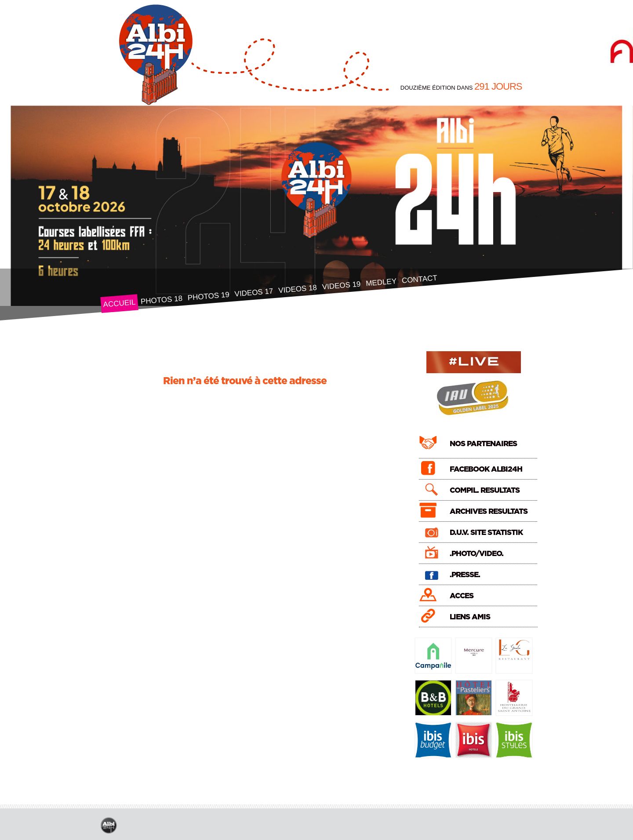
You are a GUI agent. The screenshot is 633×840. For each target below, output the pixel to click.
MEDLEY (381, 282)
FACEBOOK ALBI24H (486, 469)
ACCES (462, 596)
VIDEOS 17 (253, 293)
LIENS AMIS (470, 617)
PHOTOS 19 (208, 296)
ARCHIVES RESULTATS (489, 511)
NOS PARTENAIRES (483, 444)
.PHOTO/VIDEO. (477, 554)
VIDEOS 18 (297, 289)
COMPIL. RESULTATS (485, 490)
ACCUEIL (119, 304)
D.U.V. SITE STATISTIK (486, 533)
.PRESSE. (465, 575)
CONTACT (419, 279)
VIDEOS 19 (341, 286)
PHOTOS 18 (161, 300)
